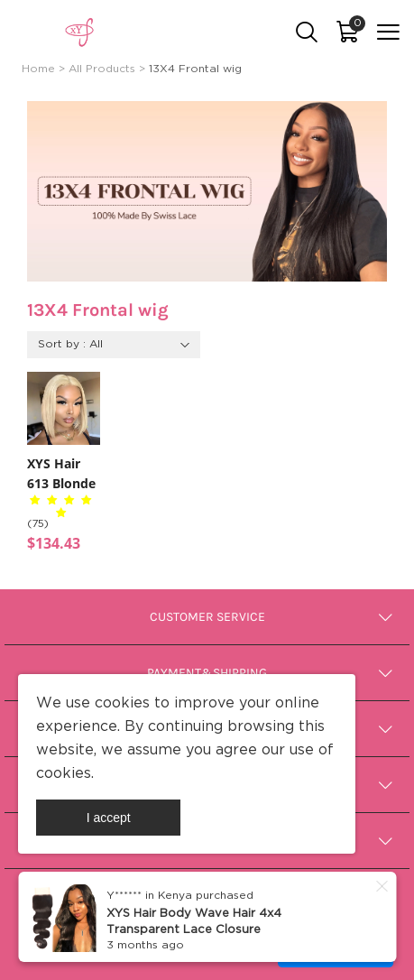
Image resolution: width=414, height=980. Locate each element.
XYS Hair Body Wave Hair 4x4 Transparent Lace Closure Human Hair (194, 929)
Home (38, 69)
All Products (102, 69)
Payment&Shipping (207, 673)
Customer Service (207, 617)
